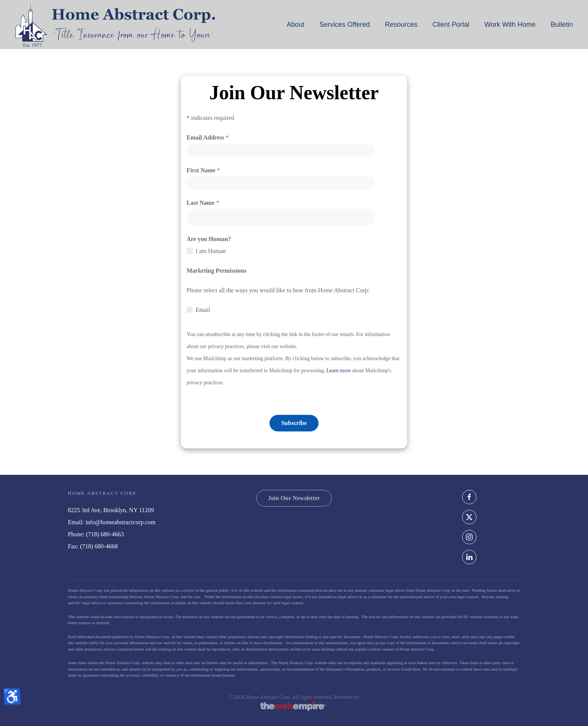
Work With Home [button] (510, 25)
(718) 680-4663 (105, 534)
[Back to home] (115, 25)
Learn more (339, 371)
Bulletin (562, 25)
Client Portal (451, 25)
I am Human (211, 251)
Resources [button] (401, 25)
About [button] (295, 25)
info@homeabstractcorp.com (121, 522)
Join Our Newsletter (294, 498)
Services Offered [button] (345, 25)
